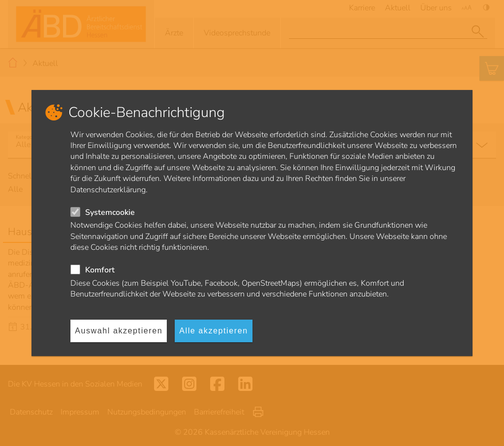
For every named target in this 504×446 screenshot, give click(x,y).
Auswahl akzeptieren (119, 331)
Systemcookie (110, 212)
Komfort (100, 270)
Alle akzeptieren (213, 331)
